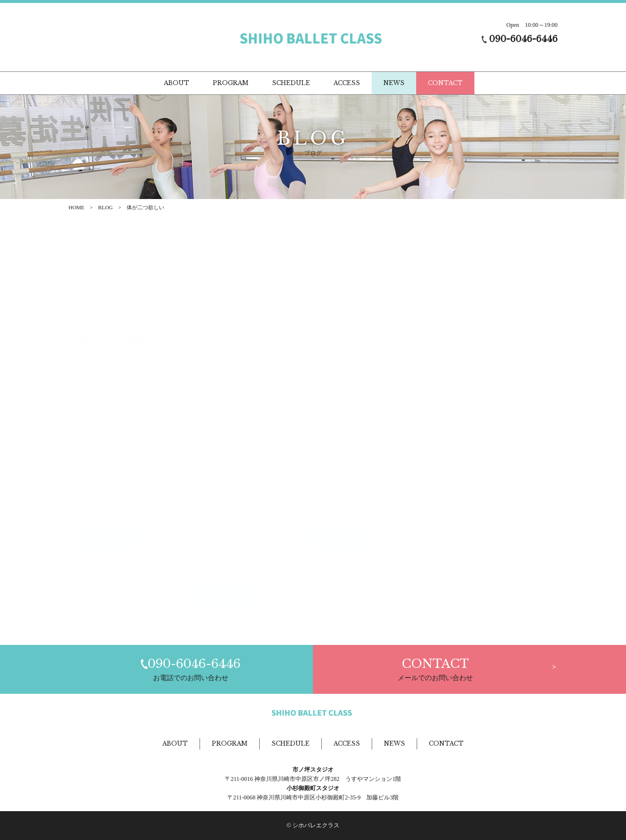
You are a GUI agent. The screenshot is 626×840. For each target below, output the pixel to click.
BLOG (106, 207)
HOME (76, 207)
